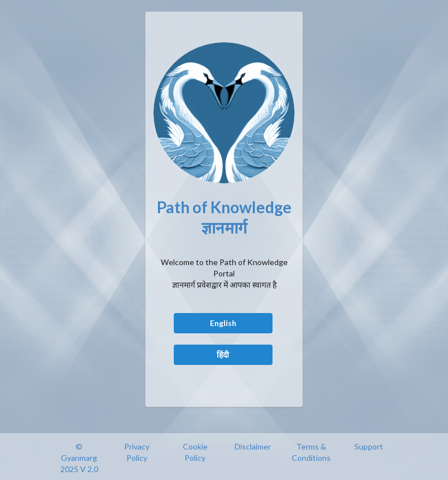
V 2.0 (89, 469)
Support (369, 446)
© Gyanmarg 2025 (79, 458)
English (223, 323)
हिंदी (223, 355)
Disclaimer (253, 446)
